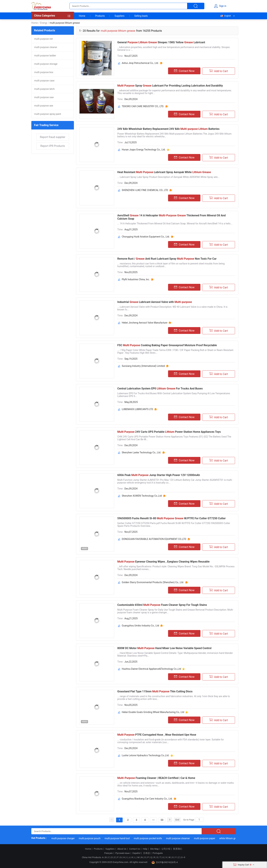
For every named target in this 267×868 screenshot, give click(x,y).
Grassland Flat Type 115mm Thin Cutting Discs (155, 691)
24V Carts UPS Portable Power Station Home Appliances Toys (169, 432)
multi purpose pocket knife (149, 838)
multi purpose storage (46, 64)
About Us (122, 849)
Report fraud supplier (53, 137)
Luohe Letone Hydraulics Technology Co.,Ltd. (146, 755)
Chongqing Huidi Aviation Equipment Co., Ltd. (146, 237)
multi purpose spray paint (48, 114)
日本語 (147, 853)
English (225, 16)
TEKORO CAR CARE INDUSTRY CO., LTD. (143, 106)
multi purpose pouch (91, 838)
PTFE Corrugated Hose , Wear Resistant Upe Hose (157, 735)
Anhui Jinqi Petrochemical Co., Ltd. (140, 63)
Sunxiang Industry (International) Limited (143, 366)
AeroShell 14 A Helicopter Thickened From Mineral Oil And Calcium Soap (171, 217)
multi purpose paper (206, 838)
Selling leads (141, 16)
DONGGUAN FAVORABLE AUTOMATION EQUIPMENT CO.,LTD (154, 539)
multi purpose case (44, 81)
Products (100, 16)
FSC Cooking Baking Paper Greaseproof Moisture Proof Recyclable (167, 345)
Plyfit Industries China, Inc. (136, 279)
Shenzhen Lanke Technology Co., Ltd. (141, 452)
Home (82, 16)
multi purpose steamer (179, 838)
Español (136, 853)
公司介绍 (166, 849)
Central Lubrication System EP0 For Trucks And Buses (160, 389)
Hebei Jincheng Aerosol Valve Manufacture (145, 323)
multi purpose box (44, 72)
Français (108, 853)
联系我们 (178, 849)
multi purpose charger (65, 838)
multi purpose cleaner (46, 47)
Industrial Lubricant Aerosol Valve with (155, 302)
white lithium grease (231, 838)
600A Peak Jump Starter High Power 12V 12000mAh (159, 475)
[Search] (199, 820)
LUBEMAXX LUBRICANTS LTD (137, 409)
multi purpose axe (44, 106)
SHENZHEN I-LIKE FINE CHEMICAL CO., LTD (145, 190)
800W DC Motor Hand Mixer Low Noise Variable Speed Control (164, 648)
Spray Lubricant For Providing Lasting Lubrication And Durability (170, 86)
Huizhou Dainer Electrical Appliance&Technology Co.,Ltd (151, 669)
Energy (44, 23)
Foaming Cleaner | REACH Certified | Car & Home (156, 778)
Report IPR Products (53, 146)
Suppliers (120, 16)
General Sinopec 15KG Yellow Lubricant (161, 42)
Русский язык (123, 853)
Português (158, 853)
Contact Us (135, 849)
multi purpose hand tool (119, 838)
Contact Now (184, 71)
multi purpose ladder (45, 56)
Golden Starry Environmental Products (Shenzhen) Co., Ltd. (153, 582)
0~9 (183, 857)
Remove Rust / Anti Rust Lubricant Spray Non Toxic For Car (167, 259)
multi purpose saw (44, 97)
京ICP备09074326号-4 (165, 862)
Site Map (154, 849)
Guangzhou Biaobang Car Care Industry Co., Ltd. (147, 799)
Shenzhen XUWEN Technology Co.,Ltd (142, 496)
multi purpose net (44, 39)
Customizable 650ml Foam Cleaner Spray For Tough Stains (162, 605)
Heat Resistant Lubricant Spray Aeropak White (164, 172)
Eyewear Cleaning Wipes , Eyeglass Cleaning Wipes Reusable (163, 562)
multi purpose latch (44, 89)
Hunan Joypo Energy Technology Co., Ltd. (144, 150)
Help (145, 849)
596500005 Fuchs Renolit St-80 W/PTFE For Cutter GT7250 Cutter (171, 518)
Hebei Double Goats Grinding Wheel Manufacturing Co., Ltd (153, 712)
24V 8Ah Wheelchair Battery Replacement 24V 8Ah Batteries (168, 129)
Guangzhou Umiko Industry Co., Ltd (140, 626)
